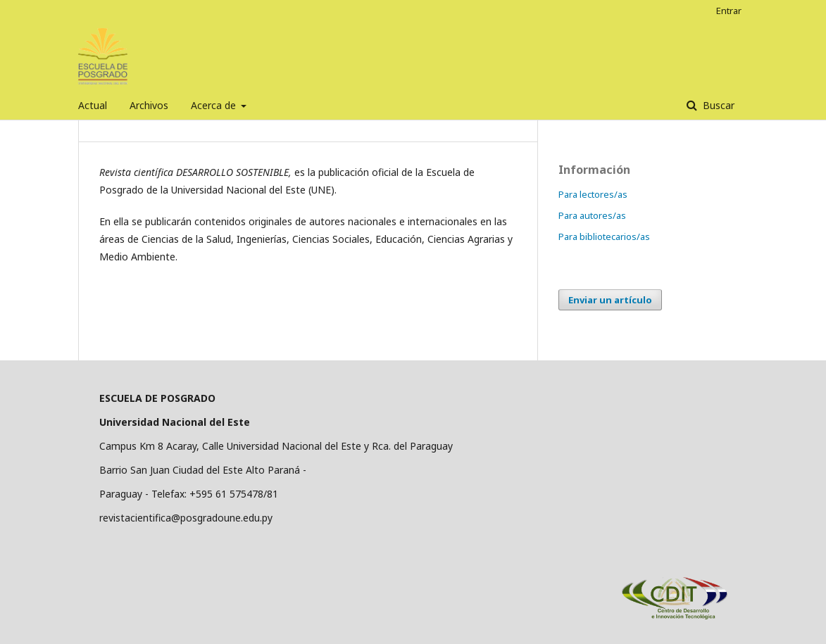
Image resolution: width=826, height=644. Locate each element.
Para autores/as (592, 215)
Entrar (729, 11)
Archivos (149, 105)
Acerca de (215, 105)
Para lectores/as (593, 194)
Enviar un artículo (610, 300)
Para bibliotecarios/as (604, 236)
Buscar (717, 105)
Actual (93, 105)
